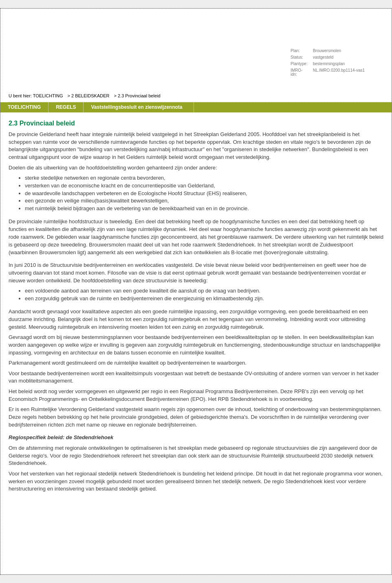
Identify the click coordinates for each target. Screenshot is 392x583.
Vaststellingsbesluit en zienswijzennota (137, 107)
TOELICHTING (48, 96)
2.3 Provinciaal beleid (139, 96)
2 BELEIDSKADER (90, 96)
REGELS (66, 107)
